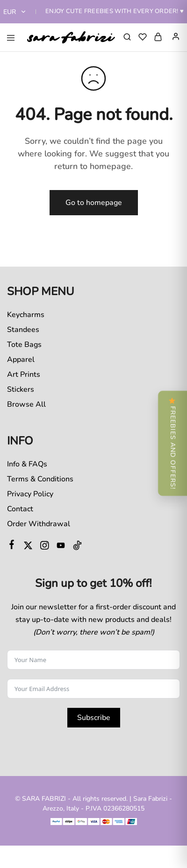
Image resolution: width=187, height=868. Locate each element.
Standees (23, 330)
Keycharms (26, 315)
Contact (20, 509)
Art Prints (24, 374)
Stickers (21, 389)
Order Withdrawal (39, 524)
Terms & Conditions (40, 479)
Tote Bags (24, 345)
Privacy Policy (30, 494)
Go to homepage (94, 203)
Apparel (21, 360)
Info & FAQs (27, 464)
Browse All (26, 404)
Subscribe (94, 718)
